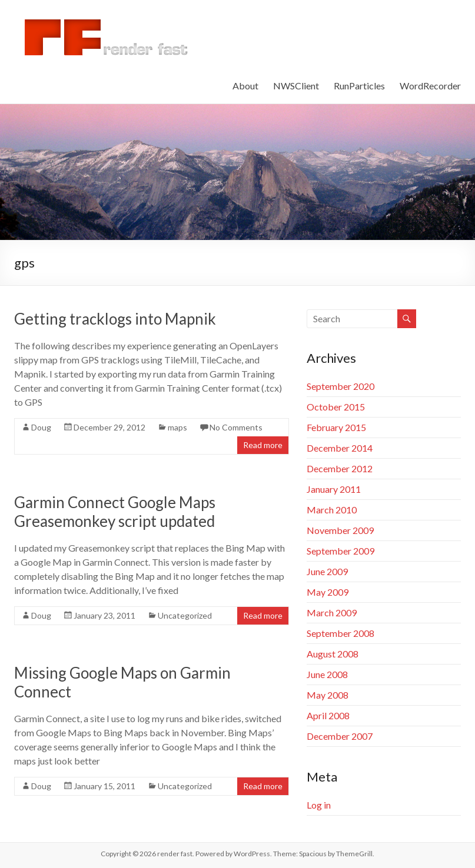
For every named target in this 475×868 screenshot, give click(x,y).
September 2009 (341, 551)
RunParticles (359, 86)
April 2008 (328, 715)
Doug (41, 427)
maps (177, 427)
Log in (319, 805)
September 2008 (341, 633)
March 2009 (332, 612)
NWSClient (296, 86)
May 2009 (328, 592)
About (245, 86)
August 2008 (333, 654)
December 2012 (340, 468)
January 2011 (334, 489)
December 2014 (340, 448)
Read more (263, 445)
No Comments (236, 427)
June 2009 (327, 571)
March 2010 (332, 510)
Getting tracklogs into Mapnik (115, 319)
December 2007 (340, 736)
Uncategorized (185, 615)
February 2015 (336, 427)
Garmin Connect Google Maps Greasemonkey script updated (115, 512)
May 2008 (328, 695)
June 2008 (327, 674)
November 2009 (340, 530)
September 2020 (341, 386)
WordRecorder (430, 86)
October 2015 (336, 407)
